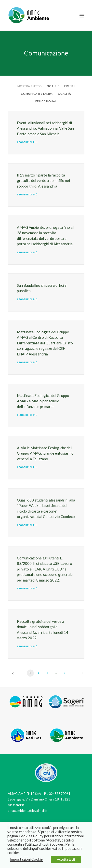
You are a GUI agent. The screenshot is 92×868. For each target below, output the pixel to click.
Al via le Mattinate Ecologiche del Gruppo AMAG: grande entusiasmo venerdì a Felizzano (45, 453)
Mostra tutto (30, 86)
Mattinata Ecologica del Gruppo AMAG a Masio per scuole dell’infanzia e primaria (43, 401)
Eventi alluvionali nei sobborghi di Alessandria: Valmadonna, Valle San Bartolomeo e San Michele (45, 128)
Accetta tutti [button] (66, 859)
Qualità (65, 94)
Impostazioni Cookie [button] (26, 859)
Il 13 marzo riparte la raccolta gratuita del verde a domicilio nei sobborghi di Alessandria (43, 181)
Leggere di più (27, 142)
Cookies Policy (31, 836)
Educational (46, 101)
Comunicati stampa (37, 94)
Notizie (53, 86)
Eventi (69, 86)
